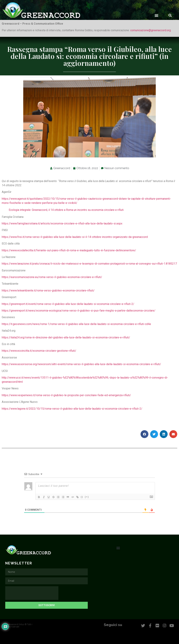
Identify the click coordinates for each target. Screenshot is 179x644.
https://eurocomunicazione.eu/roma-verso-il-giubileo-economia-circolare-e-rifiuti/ (52, 277)
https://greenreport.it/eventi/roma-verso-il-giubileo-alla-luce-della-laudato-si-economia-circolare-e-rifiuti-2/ (68, 304)
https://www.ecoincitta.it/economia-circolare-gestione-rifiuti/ (39, 351)
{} (83, 497)
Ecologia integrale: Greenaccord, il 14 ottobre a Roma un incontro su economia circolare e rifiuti (66, 210)
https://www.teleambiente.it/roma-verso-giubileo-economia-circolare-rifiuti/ (48, 290)
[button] (157, 15)
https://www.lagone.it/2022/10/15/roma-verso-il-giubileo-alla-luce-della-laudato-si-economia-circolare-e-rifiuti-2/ (72, 409)
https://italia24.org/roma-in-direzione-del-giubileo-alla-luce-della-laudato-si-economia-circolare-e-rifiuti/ (66, 337)
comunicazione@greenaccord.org (151, 30)
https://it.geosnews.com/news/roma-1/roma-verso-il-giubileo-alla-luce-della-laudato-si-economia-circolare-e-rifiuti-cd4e (76, 324)
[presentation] (32, 593)
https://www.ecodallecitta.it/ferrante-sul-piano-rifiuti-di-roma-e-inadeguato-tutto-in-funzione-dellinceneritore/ (69, 250)
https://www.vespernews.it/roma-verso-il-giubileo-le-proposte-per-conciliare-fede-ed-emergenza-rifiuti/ (66, 395)
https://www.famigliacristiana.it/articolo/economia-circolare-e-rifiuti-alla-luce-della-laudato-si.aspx (62, 223)
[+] (88, 497)
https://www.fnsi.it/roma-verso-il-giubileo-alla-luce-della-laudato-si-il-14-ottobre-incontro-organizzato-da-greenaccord (75, 237)
